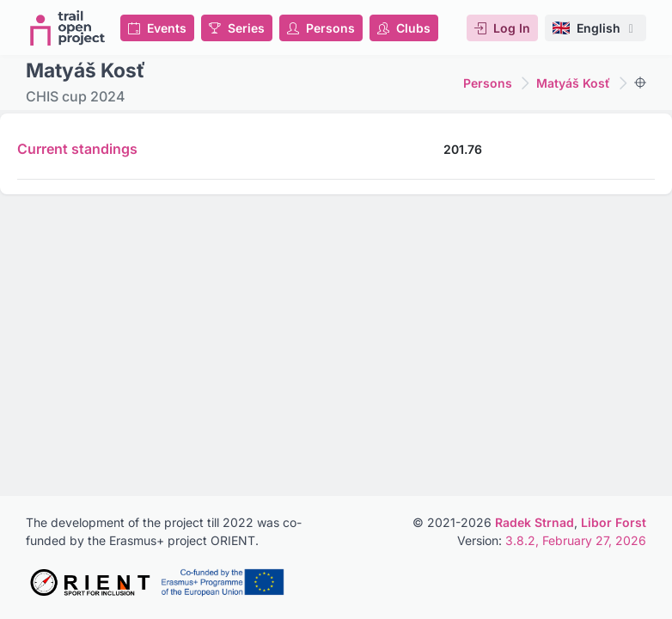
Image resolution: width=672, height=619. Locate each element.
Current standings (77, 149)
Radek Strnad (535, 522)
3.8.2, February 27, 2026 (576, 540)
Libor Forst (614, 522)
